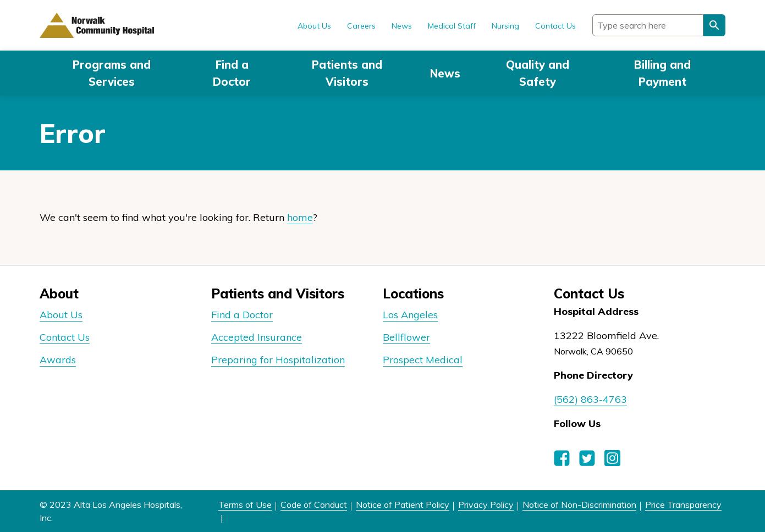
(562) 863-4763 (590, 399)
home (300, 217)
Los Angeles (410, 315)
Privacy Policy (486, 505)
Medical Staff (452, 26)
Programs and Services (112, 73)
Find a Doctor (232, 73)
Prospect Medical (423, 360)
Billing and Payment (662, 73)
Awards (58, 360)
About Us (314, 26)
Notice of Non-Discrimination (579, 505)
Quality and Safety (538, 73)
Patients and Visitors (347, 73)
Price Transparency (683, 505)
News (445, 73)
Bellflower (406, 337)
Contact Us (555, 26)
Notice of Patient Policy (403, 505)
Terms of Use (245, 505)
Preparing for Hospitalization (278, 360)
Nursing (505, 26)
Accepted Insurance (257, 337)
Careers (361, 26)
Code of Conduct (314, 505)
